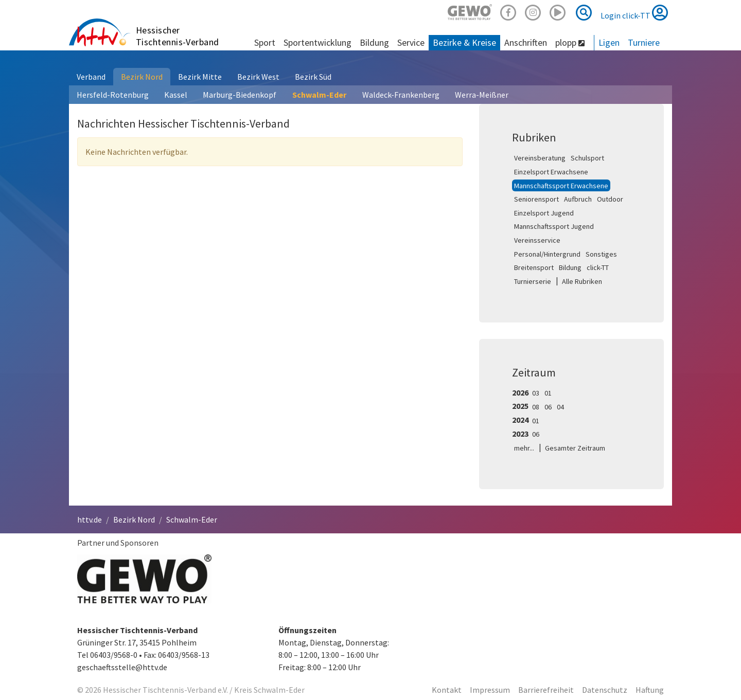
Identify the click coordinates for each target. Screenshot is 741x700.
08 (536, 407)
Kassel (176, 95)
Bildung (570, 267)
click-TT (598, 267)
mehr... (524, 448)
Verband (91, 77)
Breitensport (534, 267)
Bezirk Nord (142, 77)
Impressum (490, 690)
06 (548, 407)
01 (548, 393)
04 (560, 407)
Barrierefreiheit (546, 690)
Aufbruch (578, 199)
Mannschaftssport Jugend (554, 226)
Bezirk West (258, 77)
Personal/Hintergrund (547, 254)
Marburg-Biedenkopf (240, 95)
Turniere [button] (644, 42)
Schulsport (587, 158)
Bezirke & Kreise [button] (464, 42)
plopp (570, 42)
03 (536, 393)
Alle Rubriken (582, 281)
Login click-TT (634, 12)
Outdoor (610, 199)
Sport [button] (265, 42)
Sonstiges (601, 254)
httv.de (90, 519)
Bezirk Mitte (200, 77)
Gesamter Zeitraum (575, 448)
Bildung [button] (374, 42)
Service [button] (411, 42)
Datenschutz (605, 690)
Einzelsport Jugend (544, 213)
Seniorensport (536, 199)
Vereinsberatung (540, 158)
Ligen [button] (609, 42)
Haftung (650, 690)
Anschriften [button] (526, 42)
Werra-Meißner (482, 95)
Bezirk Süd (313, 77)
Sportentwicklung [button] (317, 42)
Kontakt (447, 690)
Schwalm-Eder (319, 95)
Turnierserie (533, 281)
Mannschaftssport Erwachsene (561, 186)
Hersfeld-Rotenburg (113, 95)
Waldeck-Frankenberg (401, 95)
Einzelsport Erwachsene (551, 172)
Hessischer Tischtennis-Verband (178, 36)
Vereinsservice (537, 240)
